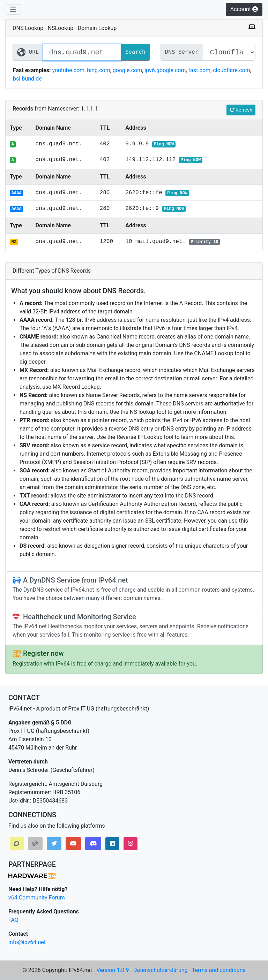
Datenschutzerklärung (161, 970)
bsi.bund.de (27, 79)
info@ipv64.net (27, 942)
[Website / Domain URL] (82, 52)
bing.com (98, 70)
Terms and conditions (219, 970)
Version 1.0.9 (113, 970)
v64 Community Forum (37, 898)
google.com (127, 70)
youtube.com (68, 70)
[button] (17, 844)
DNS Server (182, 52)
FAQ (13, 920)
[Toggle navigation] (13, 9)
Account (244, 9)
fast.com (200, 70)
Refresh (241, 110)
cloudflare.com (232, 70)
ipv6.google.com (165, 70)
